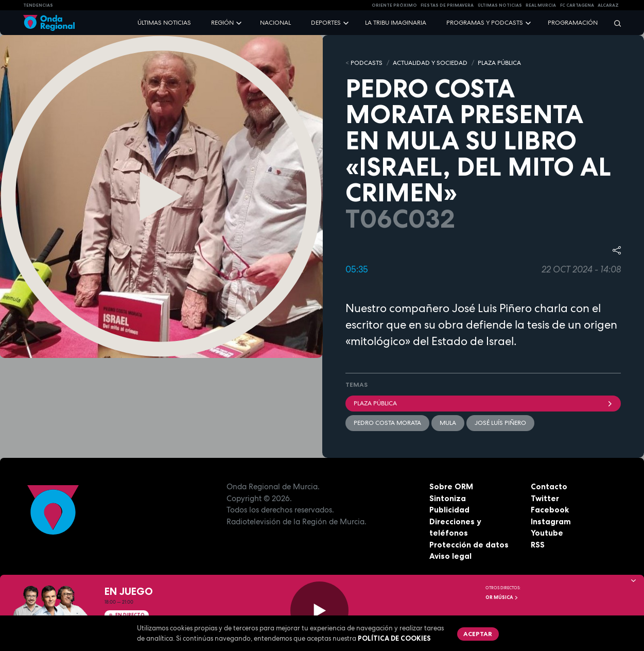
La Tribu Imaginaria (396, 23)
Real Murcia (541, 5)
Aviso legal (450, 556)
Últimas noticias (164, 23)
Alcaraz (608, 5)
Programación (573, 23)
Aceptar (478, 634)
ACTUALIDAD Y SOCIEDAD (430, 63)
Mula (448, 423)
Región (222, 23)
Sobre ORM (451, 486)
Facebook (550, 510)
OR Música (502, 597)
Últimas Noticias (500, 5)
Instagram (551, 521)
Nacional (275, 23)
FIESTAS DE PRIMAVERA (447, 5)
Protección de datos (469, 545)
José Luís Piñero (500, 423)
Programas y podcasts (485, 23)
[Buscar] (614, 23)
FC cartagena (577, 5)
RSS (538, 545)
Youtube (547, 533)
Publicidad (449, 510)
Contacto (549, 486)
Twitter (545, 498)
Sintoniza (448, 498)
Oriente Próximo (394, 5)
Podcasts (367, 63)
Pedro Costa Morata (387, 423)
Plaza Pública (483, 403)
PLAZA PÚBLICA (499, 63)
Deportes (326, 23)
